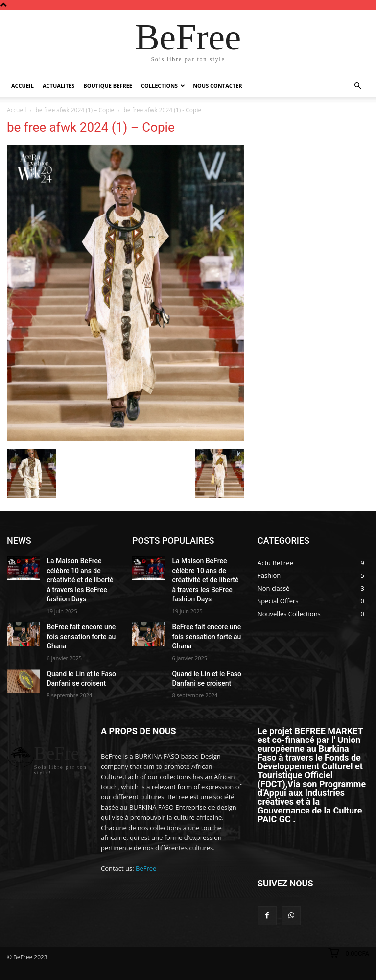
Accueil (23, 85)
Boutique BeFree (108, 85)
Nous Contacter (217, 85)
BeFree (146, 838)
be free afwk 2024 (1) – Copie (75, 110)
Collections (163, 85)
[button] (357, 86)
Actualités (59, 85)
